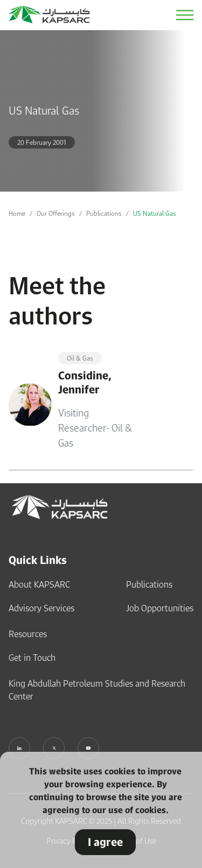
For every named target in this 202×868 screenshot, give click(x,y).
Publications (104, 213)
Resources (28, 634)
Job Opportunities (160, 608)
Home (17, 213)
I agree (105, 842)
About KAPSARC (39, 584)
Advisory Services (41, 608)
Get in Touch (32, 658)
